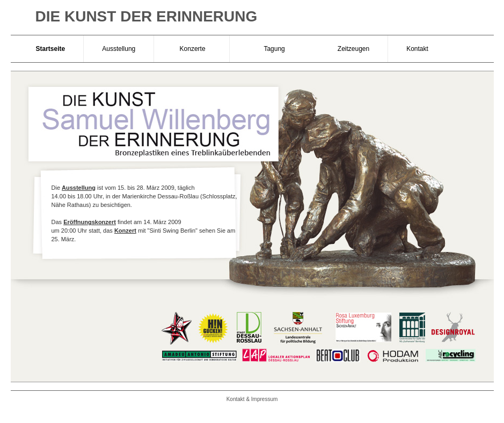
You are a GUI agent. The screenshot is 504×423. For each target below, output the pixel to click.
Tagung (275, 49)
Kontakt (417, 49)
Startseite (51, 49)
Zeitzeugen (353, 49)
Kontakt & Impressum (252, 399)
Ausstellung (119, 49)
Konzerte (191, 49)
